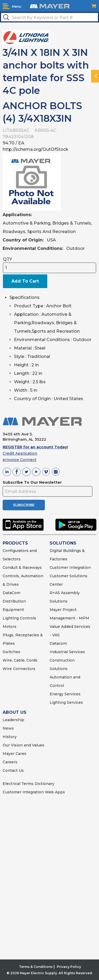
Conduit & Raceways (22, 567)
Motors (10, 627)
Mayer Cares (15, 754)
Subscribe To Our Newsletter (32, 482)
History (10, 737)
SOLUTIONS (63, 543)
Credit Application (20, 453)
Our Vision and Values (23, 745)
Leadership (13, 720)
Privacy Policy (69, 967)
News (8, 728)
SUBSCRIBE (24, 505)
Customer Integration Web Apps (34, 792)
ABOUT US (15, 712)
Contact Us (13, 770)
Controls (27, 618)
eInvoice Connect (20, 460)
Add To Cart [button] (25, 281)
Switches (11, 652)
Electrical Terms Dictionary (29, 784)
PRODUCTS (15, 543)
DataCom (11, 593)
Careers (10, 762)
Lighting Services (66, 702)
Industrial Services (67, 652)
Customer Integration (70, 567)
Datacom (58, 643)
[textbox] (49, 17)
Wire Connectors (19, 669)
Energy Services (65, 694)
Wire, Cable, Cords (20, 660)
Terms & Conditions (36, 967)
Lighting (11, 618)
